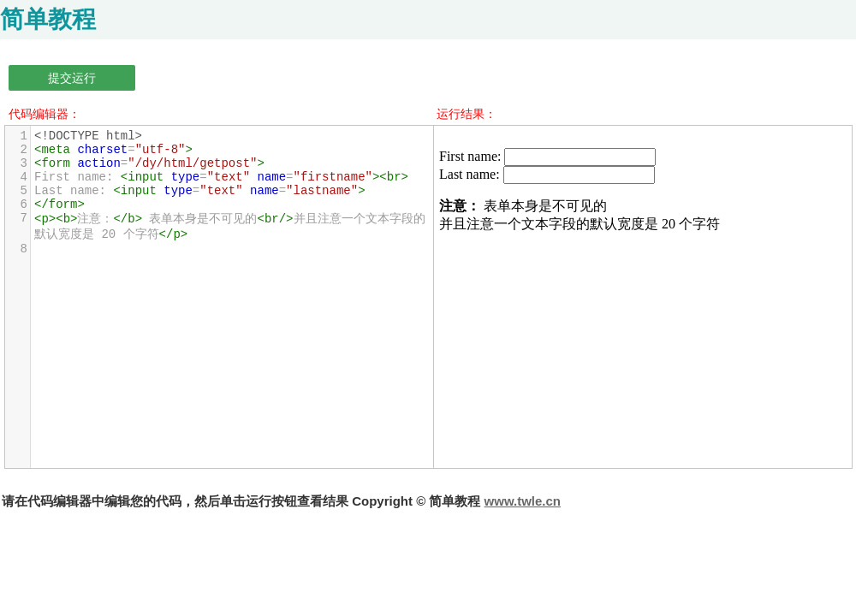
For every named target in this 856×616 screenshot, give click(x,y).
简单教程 (48, 19)
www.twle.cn (523, 501)
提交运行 (72, 78)
